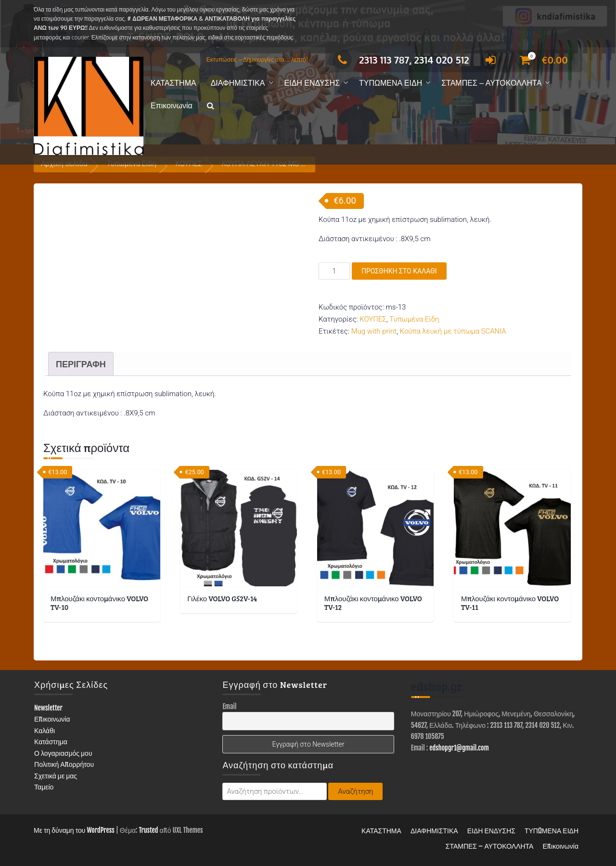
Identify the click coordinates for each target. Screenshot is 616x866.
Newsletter (48, 708)
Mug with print (374, 331)
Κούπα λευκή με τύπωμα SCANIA (453, 331)
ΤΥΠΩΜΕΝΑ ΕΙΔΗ (391, 83)
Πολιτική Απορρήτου (64, 764)
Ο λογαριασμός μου (63, 753)
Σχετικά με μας (56, 776)
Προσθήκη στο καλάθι (399, 271)
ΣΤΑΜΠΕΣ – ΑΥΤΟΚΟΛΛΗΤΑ (491, 83)
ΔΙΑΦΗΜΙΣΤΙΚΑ (238, 83)
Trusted (148, 830)
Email (229, 706)
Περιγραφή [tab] (81, 364)
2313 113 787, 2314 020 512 (401, 60)
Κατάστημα (51, 742)
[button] (211, 106)
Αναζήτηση (355, 791)
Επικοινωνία (172, 106)
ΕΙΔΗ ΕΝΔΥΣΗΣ (312, 83)
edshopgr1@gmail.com (459, 748)
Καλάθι (45, 730)
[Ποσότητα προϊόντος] (334, 271)
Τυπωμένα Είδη (414, 319)
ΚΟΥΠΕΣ (373, 319)
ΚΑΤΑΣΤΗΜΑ (173, 83)
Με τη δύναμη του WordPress (74, 830)
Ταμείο (44, 787)
